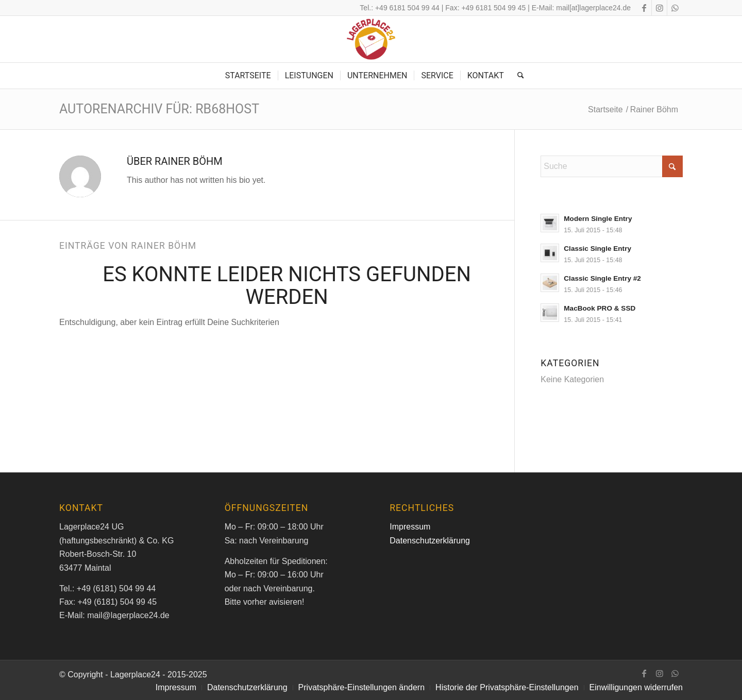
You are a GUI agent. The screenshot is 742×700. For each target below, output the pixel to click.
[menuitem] (248, 76)
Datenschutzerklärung (430, 541)
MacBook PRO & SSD (600, 308)
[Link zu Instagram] (659, 8)
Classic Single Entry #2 (602, 278)
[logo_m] (371, 39)
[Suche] (517, 76)
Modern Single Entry (598, 219)
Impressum (410, 527)
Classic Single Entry (597, 249)
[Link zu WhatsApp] (675, 8)
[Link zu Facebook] (644, 8)
